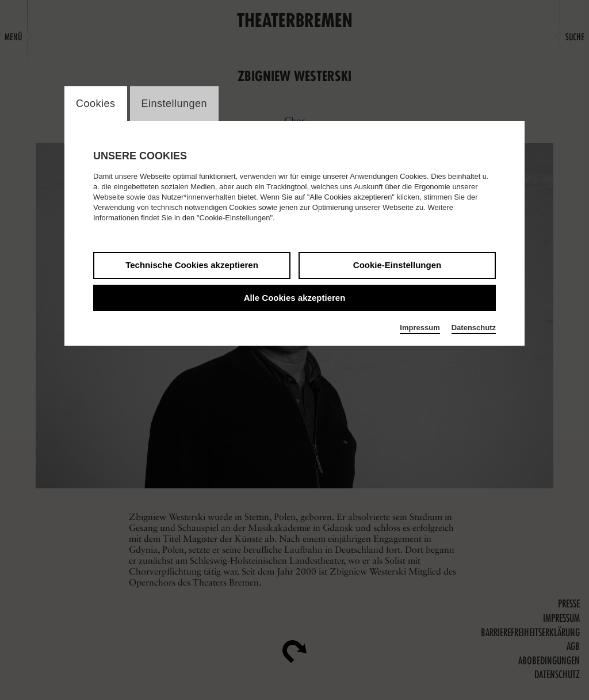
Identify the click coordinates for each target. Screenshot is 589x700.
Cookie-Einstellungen (397, 265)
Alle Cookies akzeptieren (295, 298)
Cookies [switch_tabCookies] (96, 104)
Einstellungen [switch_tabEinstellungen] (175, 104)
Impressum (420, 328)
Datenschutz (474, 328)
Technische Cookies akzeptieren (192, 265)
